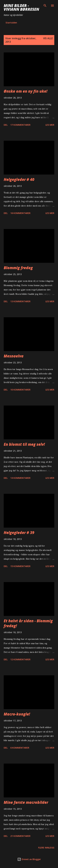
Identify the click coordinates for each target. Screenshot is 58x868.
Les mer (50, 125)
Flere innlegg (46, 848)
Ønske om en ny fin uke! (26, 91)
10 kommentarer (20, 390)
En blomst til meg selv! (24, 444)
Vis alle (48, 38)
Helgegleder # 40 (19, 179)
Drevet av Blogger (29, 859)
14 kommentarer (20, 478)
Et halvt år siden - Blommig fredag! (28, 623)
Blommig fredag (18, 268)
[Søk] (45, 6)
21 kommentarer (20, 836)
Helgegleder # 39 (19, 533)
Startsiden (11, 23)
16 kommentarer (20, 213)
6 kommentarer (20, 748)
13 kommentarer (20, 301)
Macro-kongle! (17, 714)
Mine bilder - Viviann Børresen (21, 7)
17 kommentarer (20, 125)
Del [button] (6, 125)
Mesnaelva (14, 356)
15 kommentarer (20, 566)
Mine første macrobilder (26, 802)
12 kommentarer (20, 659)
